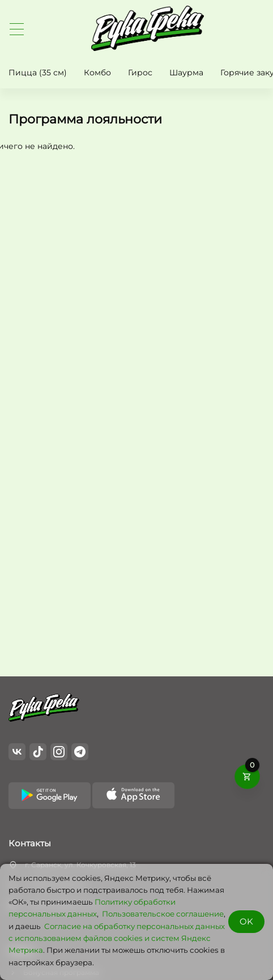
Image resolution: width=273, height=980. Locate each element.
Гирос (140, 73)
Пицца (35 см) (38, 73)
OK (246, 921)
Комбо (97, 73)
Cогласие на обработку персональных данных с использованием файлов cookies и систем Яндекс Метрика (117, 938)
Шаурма (186, 73)
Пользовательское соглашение (163, 914)
